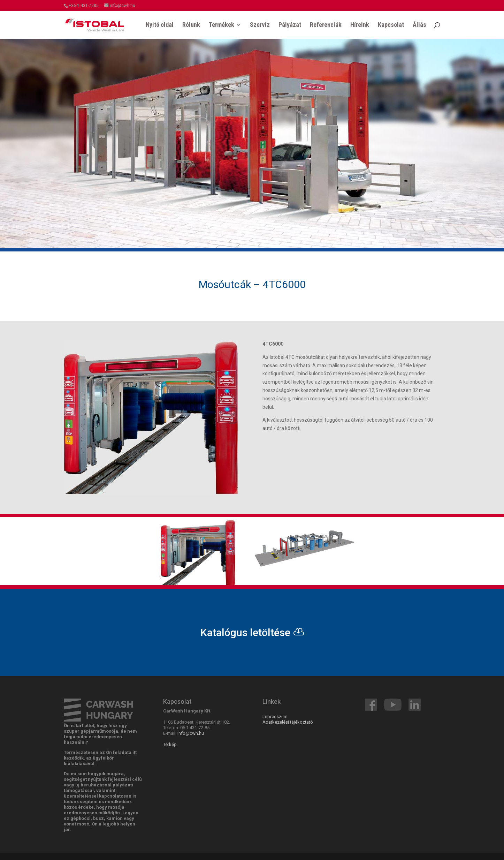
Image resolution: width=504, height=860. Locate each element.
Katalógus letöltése (245, 632)
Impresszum (275, 716)
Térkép (170, 744)
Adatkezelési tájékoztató (288, 722)
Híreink (360, 25)
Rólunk (191, 25)
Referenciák (326, 25)
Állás (419, 25)
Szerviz (260, 25)
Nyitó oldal (160, 25)
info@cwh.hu (191, 733)
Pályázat (290, 25)
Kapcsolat (391, 25)
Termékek (222, 25)
